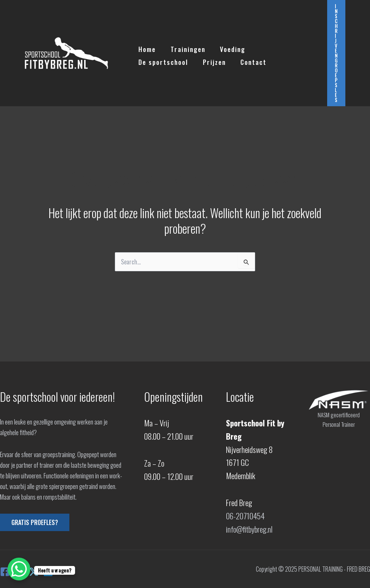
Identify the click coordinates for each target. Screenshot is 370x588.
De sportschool (279, 47)
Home (146, 47)
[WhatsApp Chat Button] (19, 569)
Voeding (228, 47)
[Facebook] (5, 572)
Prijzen (149, 60)
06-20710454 (245, 516)
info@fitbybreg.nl (249, 529)
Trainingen (185, 47)
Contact (187, 60)
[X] (34, 572)
